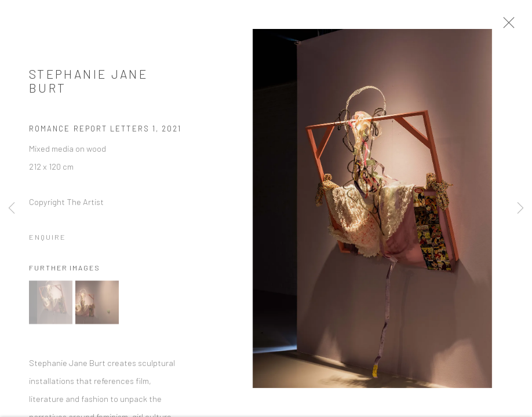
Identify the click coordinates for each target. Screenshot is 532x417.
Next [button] (520, 209)
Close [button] (523, 26)
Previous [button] (12, 209)
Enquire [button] (48, 242)
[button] (51, 308)
